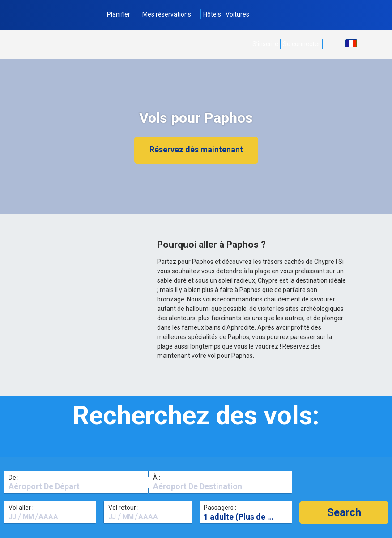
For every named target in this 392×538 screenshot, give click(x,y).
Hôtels (212, 14)
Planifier (122, 14)
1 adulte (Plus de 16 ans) (248, 517)
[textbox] (76, 486)
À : (157, 478)
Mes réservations (170, 14)
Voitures (237, 14)
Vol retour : (124, 508)
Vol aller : (21, 508)
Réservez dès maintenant (196, 149)
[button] (344, 512)
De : (14, 478)
